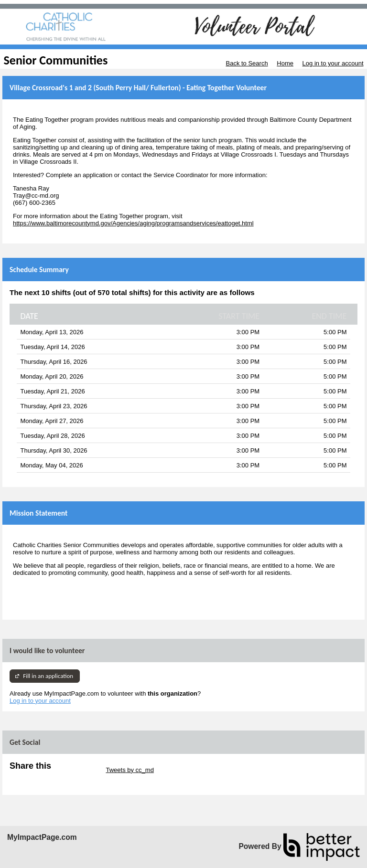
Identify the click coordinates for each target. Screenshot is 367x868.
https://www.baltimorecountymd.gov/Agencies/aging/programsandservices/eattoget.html (133, 223)
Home (285, 63)
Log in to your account (333, 63)
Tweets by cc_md (130, 770)
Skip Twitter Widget (78, 770)
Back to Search (247, 63)
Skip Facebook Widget (41, 777)
